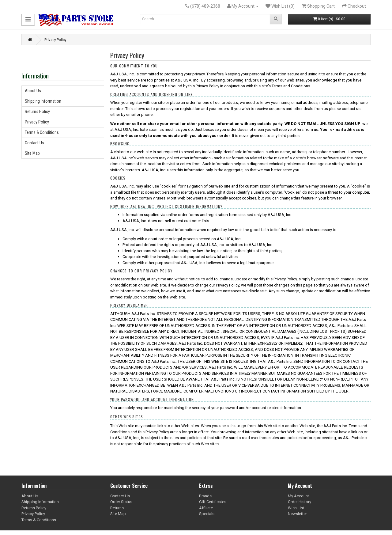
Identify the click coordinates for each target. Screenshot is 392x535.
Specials (207, 514)
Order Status (121, 502)
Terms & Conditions (42, 132)
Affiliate (206, 508)
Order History (300, 502)
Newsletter (297, 514)
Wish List (296, 508)
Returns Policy (37, 112)
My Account (298, 496)
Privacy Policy (55, 40)
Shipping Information (43, 101)
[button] (28, 20)
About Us (33, 91)
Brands (205, 496)
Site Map (32, 153)
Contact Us (34, 143)
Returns (117, 508)
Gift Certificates (213, 502)
